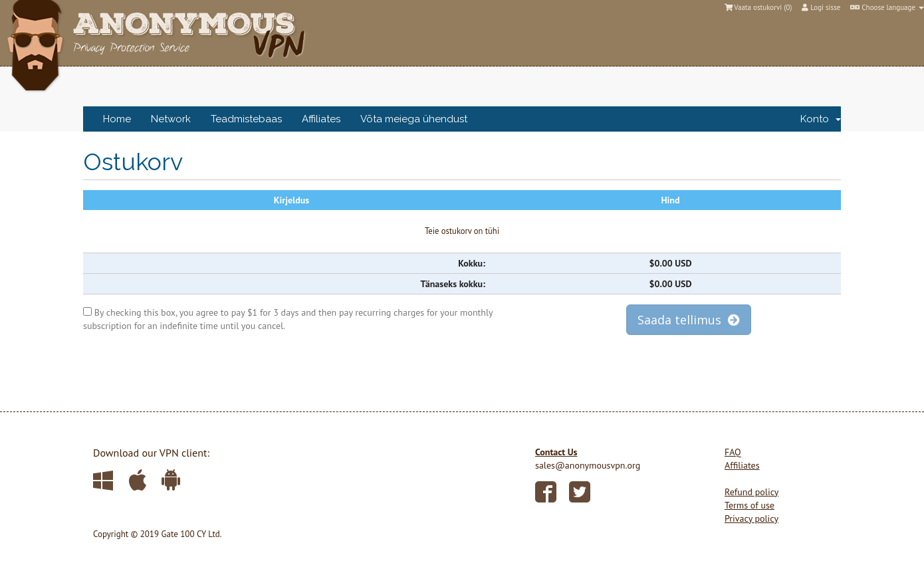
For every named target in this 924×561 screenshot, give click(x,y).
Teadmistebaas (246, 119)
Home (117, 119)
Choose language (887, 7)
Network (171, 119)
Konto (821, 119)
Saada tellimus (689, 320)
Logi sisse (821, 7)
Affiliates (321, 119)
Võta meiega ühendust (414, 119)
